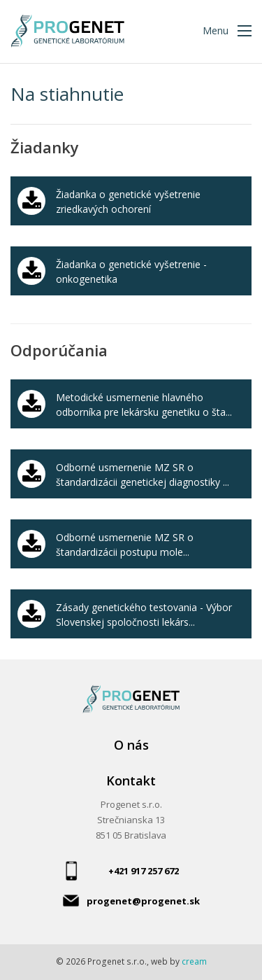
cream (194, 961)
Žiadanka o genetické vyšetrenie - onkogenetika (131, 272)
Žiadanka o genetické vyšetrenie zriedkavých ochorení (128, 202)
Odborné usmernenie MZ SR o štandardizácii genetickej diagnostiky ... (143, 475)
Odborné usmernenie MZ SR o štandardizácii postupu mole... (125, 545)
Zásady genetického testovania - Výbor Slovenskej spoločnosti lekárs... (144, 615)
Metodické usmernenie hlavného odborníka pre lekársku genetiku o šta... (144, 405)
